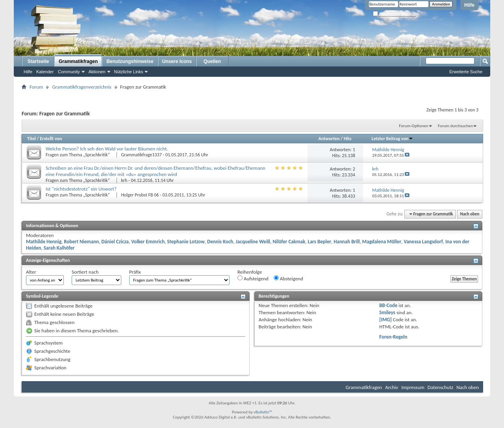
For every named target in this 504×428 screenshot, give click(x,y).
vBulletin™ (263, 412)
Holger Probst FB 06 (140, 195)
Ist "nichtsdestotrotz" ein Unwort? (81, 189)
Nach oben (470, 214)
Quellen (212, 61)
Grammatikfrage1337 (141, 155)
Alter (31, 272)
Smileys (387, 312)
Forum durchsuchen (455, 126)
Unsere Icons (177, 61)
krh (124, 180)
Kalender (45, 72)
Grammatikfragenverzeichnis (82, 87)
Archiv (392, 387)
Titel (31, 139)
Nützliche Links (129, 72)
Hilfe (469, 5)
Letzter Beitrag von (393, 139)
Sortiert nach (85, 272)
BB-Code (388, 305)
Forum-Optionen (413, 126)
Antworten (329, 139)
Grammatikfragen (78, 61)
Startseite (38, 61)
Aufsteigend (253, 278)
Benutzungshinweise (130, 61)
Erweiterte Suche (466, 72)
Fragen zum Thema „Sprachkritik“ (78, 155)
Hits (347, 139)
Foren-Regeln (393, 337)
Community (69, 72)
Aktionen (97, 72)
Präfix (135, 272)
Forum (36, 87)
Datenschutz (440, 387)
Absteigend (288, 278)
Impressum (413, 387)
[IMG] (385, 320)
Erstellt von (51, 139)
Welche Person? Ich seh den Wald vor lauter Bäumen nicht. (107, 149)
